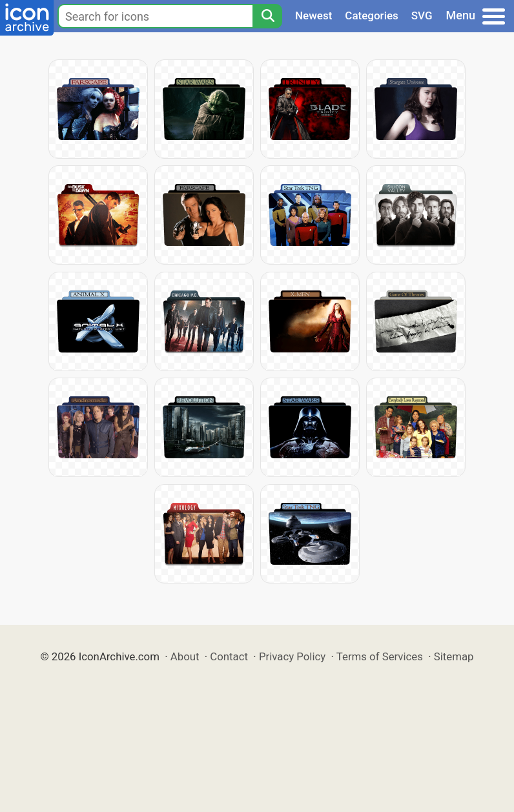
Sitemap (454, 656)
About (185, 656)
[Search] (267, 16)
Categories (372, 15)
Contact (229, 656)
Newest (314, 15)
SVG (422, 15)
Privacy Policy (292, 656)
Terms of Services (380, 656)
